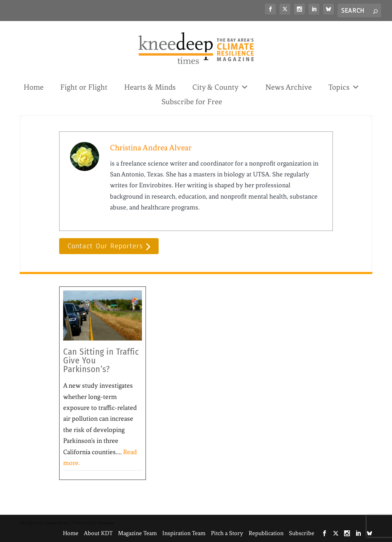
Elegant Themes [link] (58, 523)
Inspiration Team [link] (184, 533)
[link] (270, 9)
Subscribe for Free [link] (192, 102)
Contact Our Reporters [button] (105, 246)
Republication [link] (266, 533)
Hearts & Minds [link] (150, 87)
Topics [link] (344, 87)
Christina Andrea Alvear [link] (151, 148)
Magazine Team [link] (137, 533)
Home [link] (34, 87)
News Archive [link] (289, 87)
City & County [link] (221, 87)
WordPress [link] (106, 523)
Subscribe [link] (302, 533)
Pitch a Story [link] (227, 533)
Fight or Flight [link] (84, 87)
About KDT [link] (98, 533)
